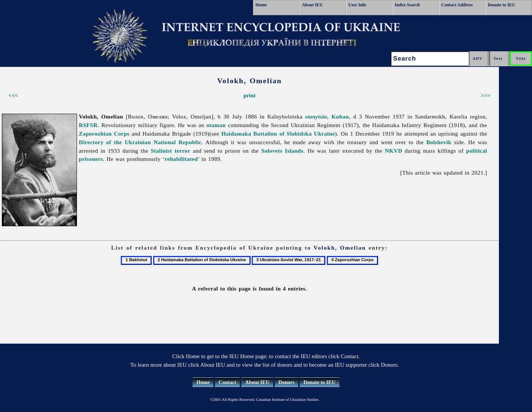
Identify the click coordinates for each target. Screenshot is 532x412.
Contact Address (457, 5)
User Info (357, 5)
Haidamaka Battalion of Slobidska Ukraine (278, 134)
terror (183, 151)
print (250, 95)
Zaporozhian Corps (104, 134)
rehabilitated (181, 159)
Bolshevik (439, 142)
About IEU (312, 5)
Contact (227, 382)
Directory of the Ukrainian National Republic (140, 142)
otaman (216, 125)
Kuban (340, 116)
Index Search (407, 5)
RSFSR (88, 125)
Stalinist (162, 151)
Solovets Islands (282, 151)
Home (261, 5)
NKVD (394, 151)
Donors (287, 382)
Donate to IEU (502, 5)
